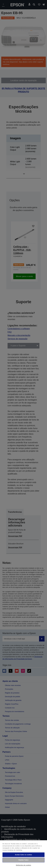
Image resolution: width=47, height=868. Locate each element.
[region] (23, 854)
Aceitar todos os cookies (23, 855)
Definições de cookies (24, 865)
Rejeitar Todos (24, 860)
